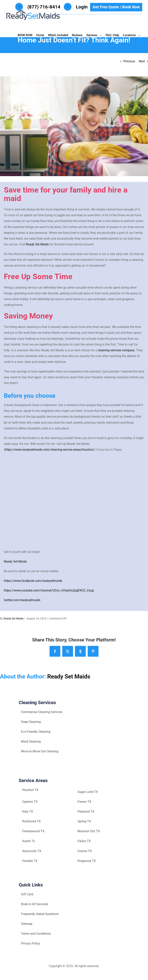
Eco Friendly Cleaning (36, 732)
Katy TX (28, 811)
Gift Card (27, 894)
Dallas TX (84, 841)
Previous (129, 61)
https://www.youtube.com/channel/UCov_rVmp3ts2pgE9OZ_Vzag (49, 590)
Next (142, 61)
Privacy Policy (31, 943)
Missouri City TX (89, 831)
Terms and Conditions (36, 934)
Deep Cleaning (31, 722)
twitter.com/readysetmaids (22, 600)
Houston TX (30, 790)
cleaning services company (116, 350)
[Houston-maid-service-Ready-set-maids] (74, 126)
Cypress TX (30, 802)
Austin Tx (29, 841)
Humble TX (30, 861)
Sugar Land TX (88, 792)
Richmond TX (31, 821)
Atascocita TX (32, 851)
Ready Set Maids (37, 244)
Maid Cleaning (31, 741)
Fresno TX (84, 802)
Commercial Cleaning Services (42, 712)
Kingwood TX (87, 861)
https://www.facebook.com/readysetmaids (33, 581)
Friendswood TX (33, 831)
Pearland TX (86, 811)
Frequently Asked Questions (40, 914)
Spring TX (84, 821)
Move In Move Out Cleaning (40, 751)
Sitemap (27, 924)
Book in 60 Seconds (34, 904)
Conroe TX (85, 851)
